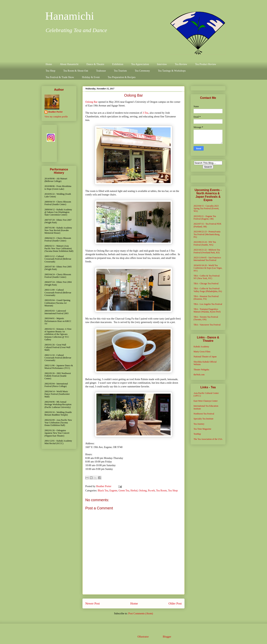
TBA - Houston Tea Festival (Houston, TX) (206, 298)
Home (49, 64)
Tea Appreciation (140, 64)
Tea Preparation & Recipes (122, 77)
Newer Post (93, 603)
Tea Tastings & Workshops (172, 71)
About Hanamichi (69, 64)
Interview (162, 64)
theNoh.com (199, 375)
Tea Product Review (206, 64)
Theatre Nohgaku (201, 370)
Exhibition (118, 64)
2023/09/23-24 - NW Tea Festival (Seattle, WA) (205, 243)
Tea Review (181, 64)
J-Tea (145, 113)
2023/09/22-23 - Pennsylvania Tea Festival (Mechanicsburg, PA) (207, 234)
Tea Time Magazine (202, 429)
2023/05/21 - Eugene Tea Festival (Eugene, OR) (205, 218)
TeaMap (197, 434)
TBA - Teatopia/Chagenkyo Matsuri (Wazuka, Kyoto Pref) (207, 310)
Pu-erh (151, 491)
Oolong (143, 491)
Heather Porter (104, 486)
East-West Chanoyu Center (206, 401)
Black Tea (103, 491)
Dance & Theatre (95, 64)
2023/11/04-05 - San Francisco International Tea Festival (207, 259)
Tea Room (161, 491)
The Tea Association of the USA (208, 439)
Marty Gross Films (202, 352)
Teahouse (101, 71)
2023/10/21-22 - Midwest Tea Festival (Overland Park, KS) (207, 251)
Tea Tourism (120, 71)
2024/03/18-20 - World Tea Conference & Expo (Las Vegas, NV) (208, 268)
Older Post (175, 603)
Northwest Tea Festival (204, 414)
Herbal (134, 491)
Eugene (113, 491)
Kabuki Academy (201, 347)
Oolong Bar (91, 102)
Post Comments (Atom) (141, 613)
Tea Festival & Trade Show (60, 77)
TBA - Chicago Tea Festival (206, 284)
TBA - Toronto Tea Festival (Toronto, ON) (206, 318)
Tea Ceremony (142, 71)
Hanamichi (70, 16)
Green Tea (124, 491)
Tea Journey (199, 424)
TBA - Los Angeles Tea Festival (208, 304)
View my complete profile (56, 117)
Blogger (167, 637)
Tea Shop (50, 71)
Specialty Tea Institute (203, 419)
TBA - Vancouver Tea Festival (207, 325)
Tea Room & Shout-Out (76, 71)
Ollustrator (143, 637)
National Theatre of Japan (205, 357)
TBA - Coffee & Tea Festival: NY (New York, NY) (207, 277)
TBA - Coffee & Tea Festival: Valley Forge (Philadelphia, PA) (208, 290)
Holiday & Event (91, 77)
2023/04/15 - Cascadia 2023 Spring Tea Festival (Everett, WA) (206, 209)
